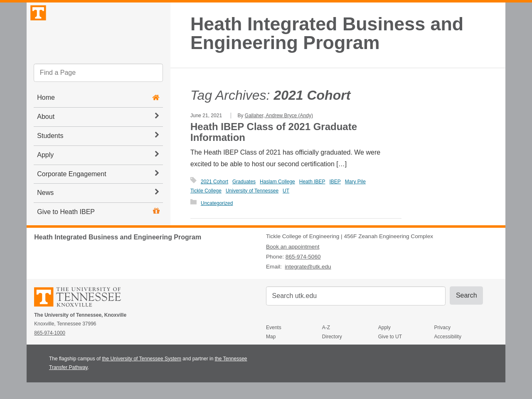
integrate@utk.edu (308, 284)
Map (271, 354)
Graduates (244, 182)
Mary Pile (355, 182)
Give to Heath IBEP (66, 233)
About (98, 137)
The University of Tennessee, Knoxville (99, 39)
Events (274, 345)
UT (286, 191)
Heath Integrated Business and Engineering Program (327, 33)
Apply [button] (98, 175)
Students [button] (98, 156)
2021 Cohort (214, 182)
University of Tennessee (252, 191)
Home (46, 118)
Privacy (442, 345)
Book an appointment (293, 263)
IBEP (335, 182)
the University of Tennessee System (142, 375)
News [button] (98, 213)
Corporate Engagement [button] (98, 194)
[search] (98, 94)
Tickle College (206, 191)
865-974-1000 (50, 350)
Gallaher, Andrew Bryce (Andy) (279, 116)
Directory (332, 354)
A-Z (326, 345)
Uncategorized (217, 203)
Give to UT (390, 354)
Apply (384, 345)
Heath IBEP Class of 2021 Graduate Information (274, 132)
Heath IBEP (312, 182)
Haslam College (277, 182)
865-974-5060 (303, 274)
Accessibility (448, 354)
